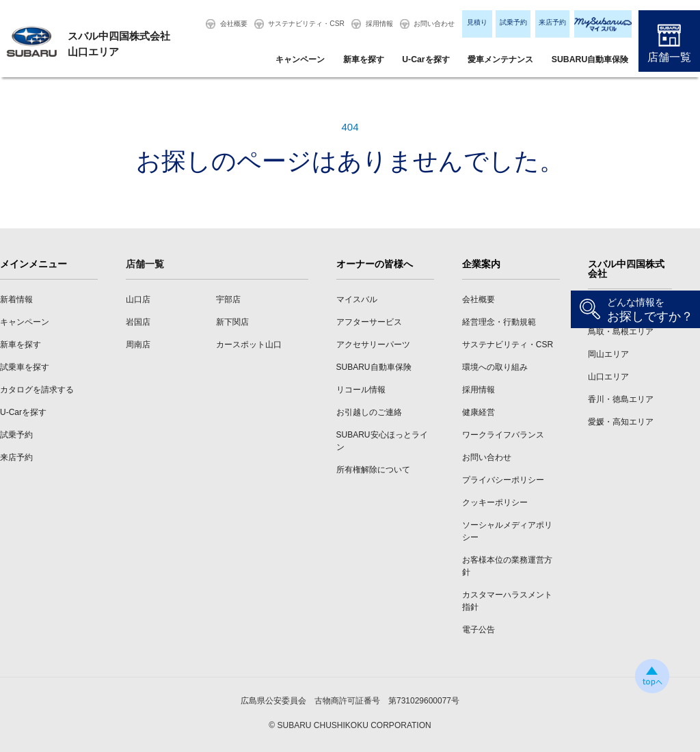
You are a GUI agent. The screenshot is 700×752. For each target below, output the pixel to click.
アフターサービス (369, 322)
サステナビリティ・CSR (306, 24)
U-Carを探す (426, 59)
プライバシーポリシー (503, 480)
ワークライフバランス (503, 435)
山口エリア (608, 377)
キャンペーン (300, 59)
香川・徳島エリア (621, 399)
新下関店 (232, 322)
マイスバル (357, 299)
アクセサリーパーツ (373, 345)
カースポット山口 (249, 345)
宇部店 (228, 299)
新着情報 (16, 299)
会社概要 (234, 24)
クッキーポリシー (495, 502)
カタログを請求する (37, 390)
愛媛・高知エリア (621, 422)
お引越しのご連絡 (369, 412)
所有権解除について (373, 470)
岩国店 (138, 322)
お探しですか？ (650, 310)
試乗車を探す (25, 367)
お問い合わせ (434, 24)
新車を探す (364, 59)
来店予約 (552, 22)
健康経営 (479, 412)
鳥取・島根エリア (621, 332)
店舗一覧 (669, 57)
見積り (477, 22)
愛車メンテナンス (500, 59)
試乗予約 (513, 22)
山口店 (138, 299)
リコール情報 (361, 390)
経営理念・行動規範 (499, 322)
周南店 (138, 345)
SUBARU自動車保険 (590, 59)
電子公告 (479, 630)
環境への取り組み (495, 367)
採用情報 (379, 24)
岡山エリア (608, 354)
